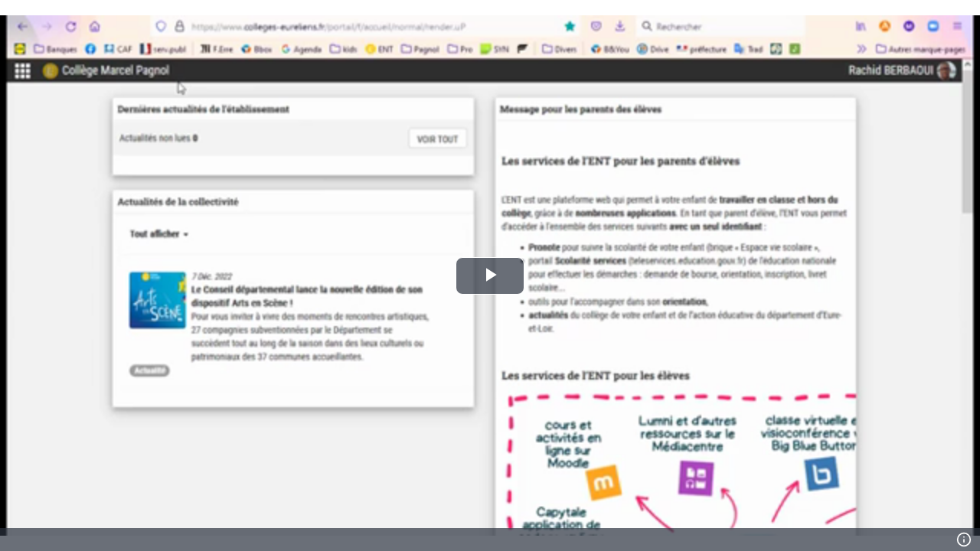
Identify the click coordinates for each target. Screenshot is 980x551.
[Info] (964, 540)
